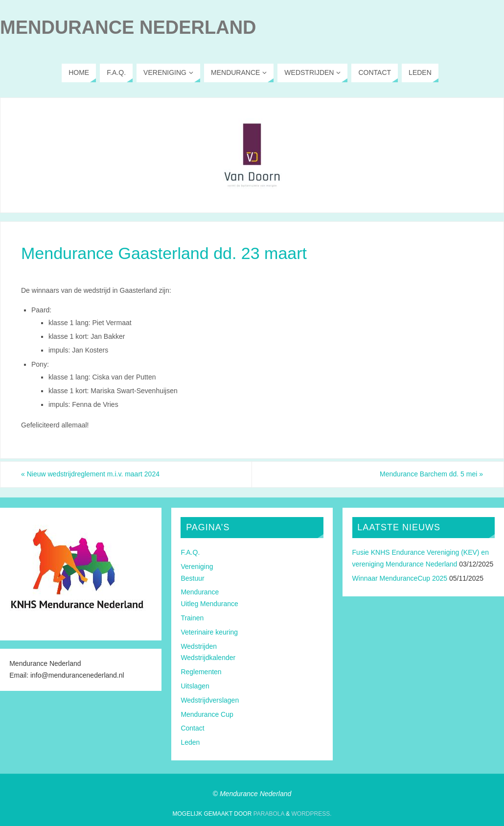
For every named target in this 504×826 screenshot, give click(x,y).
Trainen (192, 618)
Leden (190, 742)
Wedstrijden (199, 646)
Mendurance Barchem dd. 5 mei (431, 474)
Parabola (269, 814)
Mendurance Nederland (128, 27)
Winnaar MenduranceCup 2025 (400, 578)
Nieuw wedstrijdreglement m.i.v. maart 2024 (90, 474)
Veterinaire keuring (209, 632)
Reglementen (201, 672)
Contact (192, 728)
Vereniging (197, 566)
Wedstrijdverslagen (210, 700)
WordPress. (311, 814)
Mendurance (200, 592)
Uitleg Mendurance (209, 604)
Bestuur (192, 578)
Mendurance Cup (207, 714)
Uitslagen (195, 686)
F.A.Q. (190, 552)
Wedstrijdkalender (208, 658)
